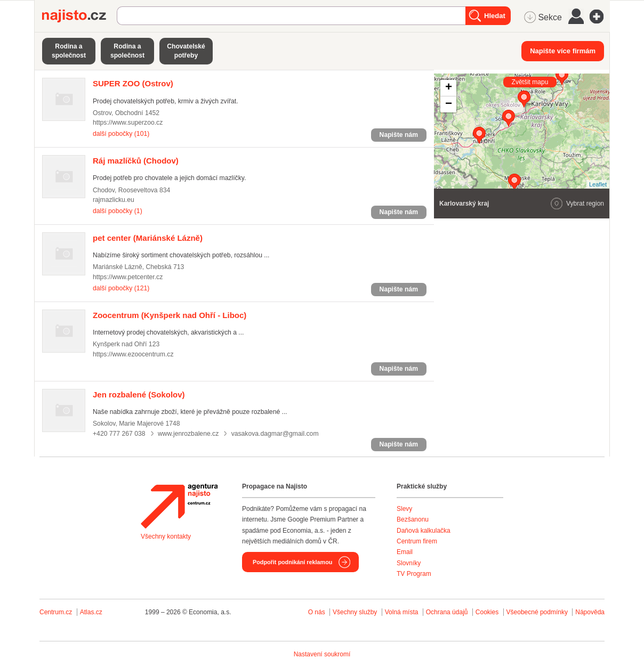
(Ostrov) (133, 83)
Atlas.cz (91, 612)
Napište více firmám (563, 51)
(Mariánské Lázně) (148, 238)
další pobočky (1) (118, 211)
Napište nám (399, 135)
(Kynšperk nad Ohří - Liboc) (170, 315)
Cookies (487, 612)
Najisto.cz (79, 16)
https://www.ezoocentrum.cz (133, 354)
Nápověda (590, 612)
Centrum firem (417, 541)
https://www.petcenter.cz (128, 277)
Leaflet (598, 184)
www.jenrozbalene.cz (188, 434)
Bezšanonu (413, 519)
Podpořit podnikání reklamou (292, 562)
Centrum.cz (56, 612)
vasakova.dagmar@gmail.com (275, 434)
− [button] (449, 104)
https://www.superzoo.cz (128, 123)
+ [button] (449, 88)
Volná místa (402, 612)
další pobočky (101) (121, 134)
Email (405, 552)
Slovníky (409, 563)
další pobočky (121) (121, 288)
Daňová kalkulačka (424, 531)
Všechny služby (356, 612)
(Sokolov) (139, 394)
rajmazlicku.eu (114, 200)
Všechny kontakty (166, 536)
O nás (317, 612)
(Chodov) (136, 161)
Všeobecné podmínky (537, 612)
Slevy (404, 509)
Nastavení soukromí (322, 654)
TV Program (414, 574)
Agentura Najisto (179, 506)
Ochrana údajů (447, 612)
